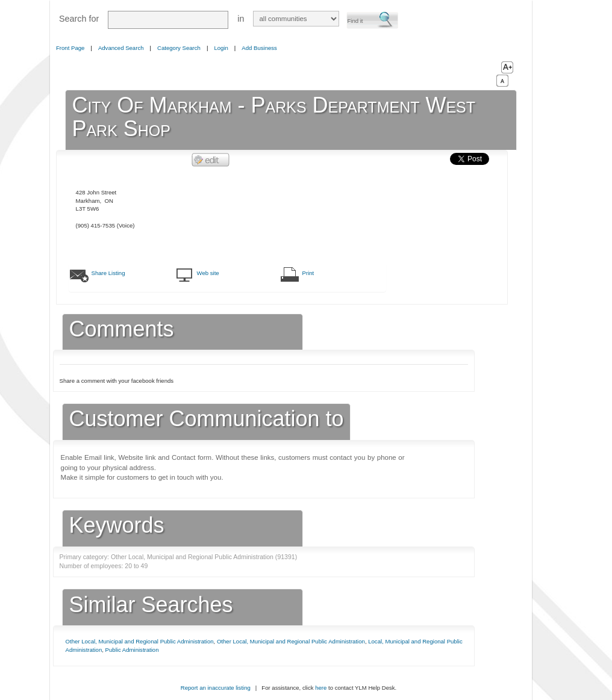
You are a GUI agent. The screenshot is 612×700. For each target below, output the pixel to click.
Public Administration (132, 650)
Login (221, 48)
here (321, 688)
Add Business (259, 48)
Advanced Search (121, 48)
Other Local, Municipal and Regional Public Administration (140, 641)
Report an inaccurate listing (216, 688)
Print (308, 273)
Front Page (70, 48)
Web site (208, 273)
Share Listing (108, 273)
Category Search (179, 48)
